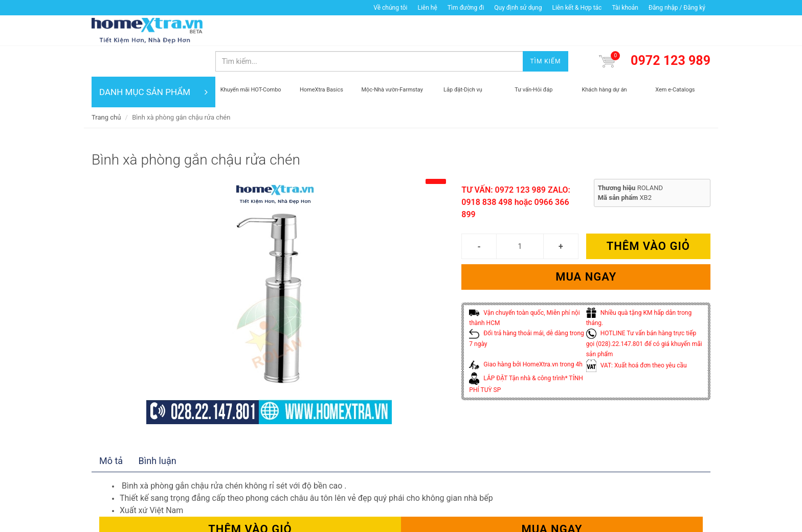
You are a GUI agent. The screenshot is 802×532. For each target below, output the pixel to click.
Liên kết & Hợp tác (577, 8)
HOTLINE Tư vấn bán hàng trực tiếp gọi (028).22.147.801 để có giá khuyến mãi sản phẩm (644, 313)
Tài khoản (625, 8)
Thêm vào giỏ (648, 215)
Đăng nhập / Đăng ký (677, 8)
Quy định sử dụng (518, 8)
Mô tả (111, 430)
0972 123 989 (671, 30)
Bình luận (158, 430)
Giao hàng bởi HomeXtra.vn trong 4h (526, 334)
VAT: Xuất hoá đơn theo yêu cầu (637, 335)
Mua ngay (586, 246)
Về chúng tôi (390, 8)
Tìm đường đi (466, 8)
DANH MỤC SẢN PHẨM (153, 61)
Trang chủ (106, 87)
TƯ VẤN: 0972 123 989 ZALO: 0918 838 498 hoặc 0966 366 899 (516, 171)
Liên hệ (427, 8)
